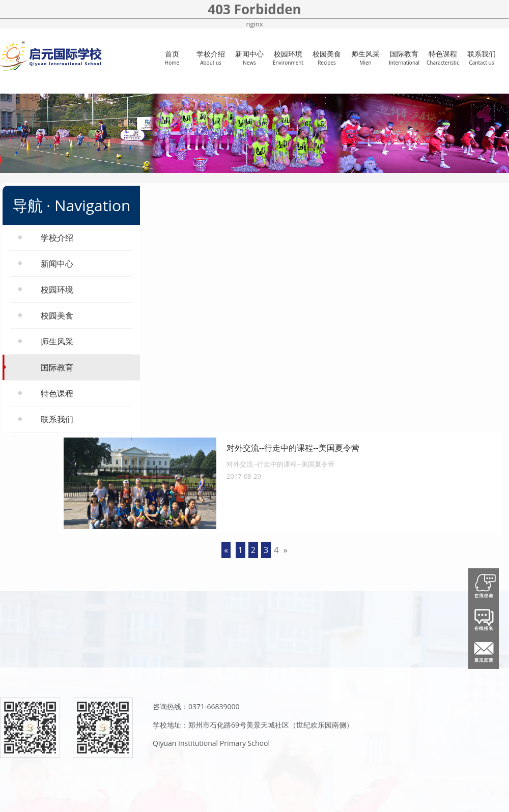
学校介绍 (211, 57)
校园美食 (327, 57)
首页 (172, 57)
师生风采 (365, 57)
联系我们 (482, 57)
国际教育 (404, 57)
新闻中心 (249, 57)
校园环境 (288, 57)
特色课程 (443, 57)
